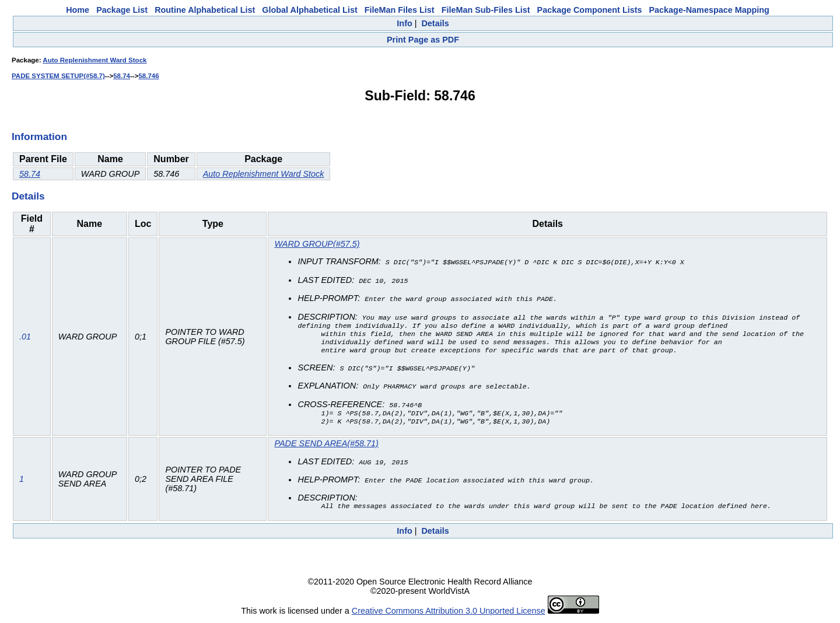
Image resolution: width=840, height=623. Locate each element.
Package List (122, 10)
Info (404, 23)
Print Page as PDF (423, 40)
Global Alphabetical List (309, 10)
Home (78, 10)
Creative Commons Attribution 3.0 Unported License (449, 614)
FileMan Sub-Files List (486, 10)
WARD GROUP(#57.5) (317, 244)
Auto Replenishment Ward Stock (94, 60)
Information (39, 136)
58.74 (122, 76)
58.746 (148, 76)
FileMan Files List (400, 10)
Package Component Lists (590, 10)
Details (435, 23)
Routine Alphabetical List (205, 10)
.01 (25, 338)
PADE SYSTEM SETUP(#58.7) (58, 76)
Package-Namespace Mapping (709, 10)
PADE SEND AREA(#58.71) (327, 446)
